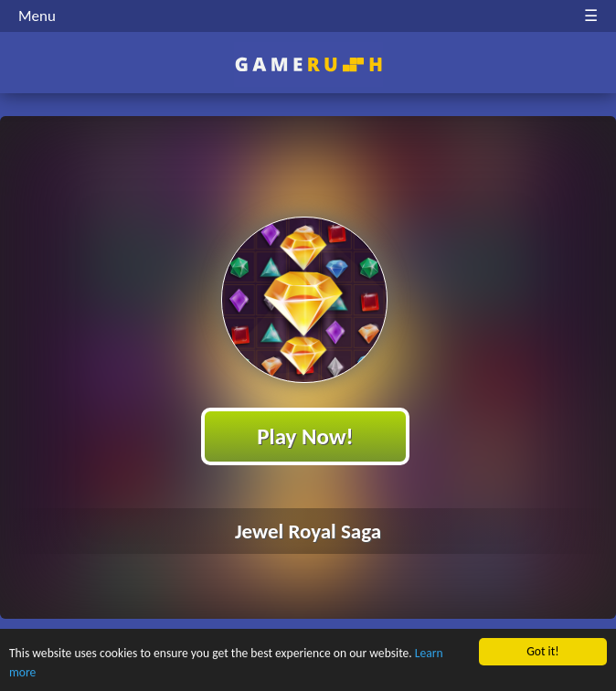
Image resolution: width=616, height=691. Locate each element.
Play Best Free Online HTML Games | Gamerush (308, 64)
